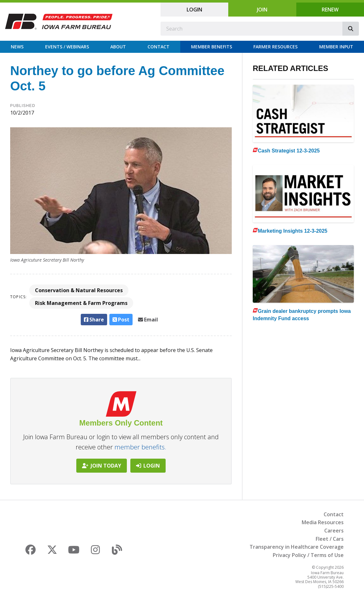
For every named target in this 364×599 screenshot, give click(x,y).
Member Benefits (212, 47)
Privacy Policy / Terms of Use (308, 555)
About (118, 47)
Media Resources (323, 522)
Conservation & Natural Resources (79, 290)
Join (262, 10)
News (17, 47)
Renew (330, 10)
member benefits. (140, 447)
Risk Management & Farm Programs (81, 303)
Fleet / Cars (330, 539)
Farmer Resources (275, 47)
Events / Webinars (67, 47)
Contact (158, 47)
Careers (334, 531)
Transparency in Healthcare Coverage (297, 547)
